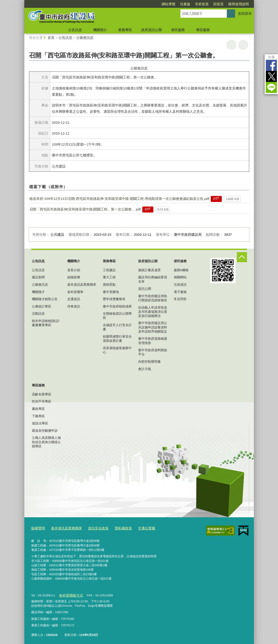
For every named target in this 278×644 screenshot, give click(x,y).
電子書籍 (180, 292)
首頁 (51, 38)
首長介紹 (74, 270)
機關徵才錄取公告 (45, 299)
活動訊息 (38, 313)
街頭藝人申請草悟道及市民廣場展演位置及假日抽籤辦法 (153, 312)
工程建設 (109, 270)
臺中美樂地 (111, 292)
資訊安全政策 (91, 528)
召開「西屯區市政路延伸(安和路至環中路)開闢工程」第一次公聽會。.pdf (85, 209)
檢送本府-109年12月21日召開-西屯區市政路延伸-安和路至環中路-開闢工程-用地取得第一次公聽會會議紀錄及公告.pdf (119, 199)
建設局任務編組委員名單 (153, 279)
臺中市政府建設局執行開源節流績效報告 (153, 298)
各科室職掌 (75, 292)
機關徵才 (38, 292)
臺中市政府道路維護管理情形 (153, 341)
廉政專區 (38, 409)
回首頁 (218, 4)
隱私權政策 (114, 528)
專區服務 (203, 30)
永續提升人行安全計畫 (117, 327)
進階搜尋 (245, 13)
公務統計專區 (42, 306)
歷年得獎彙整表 (114, 299)
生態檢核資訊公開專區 (117, 316)
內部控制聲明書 (149, 362)
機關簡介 (100, 30)
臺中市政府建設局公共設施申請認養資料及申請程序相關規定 (153, 327)
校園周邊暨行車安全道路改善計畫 (117, 339)
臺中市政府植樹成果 (117, 306)
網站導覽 (168, 4)
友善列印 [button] (231, 45)
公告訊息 (75, 30)
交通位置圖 (134, 528)
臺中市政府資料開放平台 (153, 352)
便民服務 (178, 30)
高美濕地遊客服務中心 (117, 350)
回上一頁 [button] (243, 45)
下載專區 (38, 416)
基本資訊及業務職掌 (82, 285)
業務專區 (125, 30)
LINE (271, 87)
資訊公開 (145, 289)
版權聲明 (37, 528)
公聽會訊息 (85, 38)
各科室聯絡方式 (69, 594)
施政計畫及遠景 (149, 270)
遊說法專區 (40, 423)
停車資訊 (74, 306)
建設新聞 (38, 277)
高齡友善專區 (42, 394)
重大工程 (109, 277)
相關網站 (180, 277)
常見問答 (180, 299)
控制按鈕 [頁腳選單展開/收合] (242, 257)
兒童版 (185, 4)
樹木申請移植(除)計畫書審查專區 (46, 323)
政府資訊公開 (152, 30)
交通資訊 (74, 299)
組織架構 (74, 277)
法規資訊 (180, 285)
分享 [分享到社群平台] (271, 57)
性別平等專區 (42, 401)
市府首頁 (202, 4)
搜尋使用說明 (239, 4)
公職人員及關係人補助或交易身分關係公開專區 (46, 442)
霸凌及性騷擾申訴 (45, 431)
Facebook (271, 65)
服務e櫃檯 (181, 270)
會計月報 (145, 369)
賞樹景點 (109, 285)
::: (22, 2)
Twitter (271, 76)
